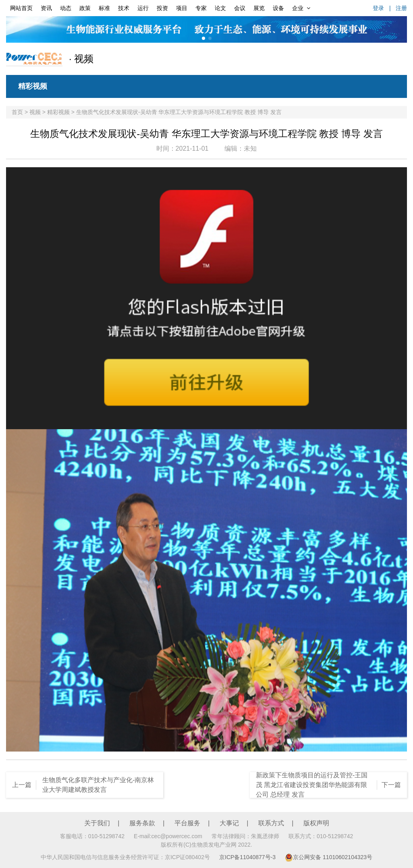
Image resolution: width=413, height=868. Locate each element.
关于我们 (97, 823)
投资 (162, 8)
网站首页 (21, 8)
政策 (85, 8)
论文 (220, 8)
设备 (278, 8)
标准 (104, 8)
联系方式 (271, 823)
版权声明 (316, 823)
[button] (203, 38)
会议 (240, 8)
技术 (124, 8)
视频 (35, 112)
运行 (143, 8)
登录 (378, 8)
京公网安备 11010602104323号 (329, 857)
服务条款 (142, 823)
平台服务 (187, 823)
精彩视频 (33, 86)
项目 (182, 8)
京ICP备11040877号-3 (247, 857)
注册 (401, 8)
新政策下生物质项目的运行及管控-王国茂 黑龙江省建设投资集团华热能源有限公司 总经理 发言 (312, 785)
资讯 (46, 8)
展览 (259, 8)
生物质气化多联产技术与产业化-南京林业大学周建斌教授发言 (98, 785)
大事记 (229, 823)
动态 (66, 8)
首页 (17, 112)
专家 (201, 8)
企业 (301, 8)
